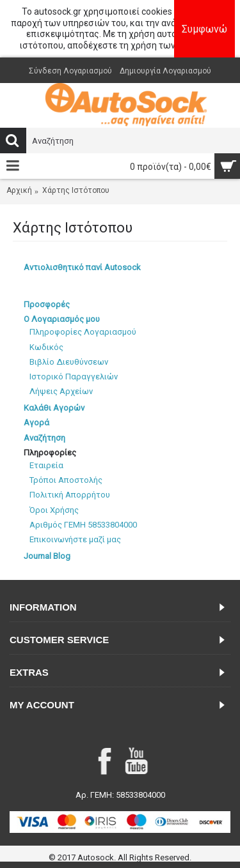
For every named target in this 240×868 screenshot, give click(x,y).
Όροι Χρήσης (54, 510)
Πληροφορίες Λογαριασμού (83, 332)
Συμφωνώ (204, 29)
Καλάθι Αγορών (54, 408)
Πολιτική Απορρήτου (70, 495)
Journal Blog (47, 556)
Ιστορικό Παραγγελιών (74, 377)
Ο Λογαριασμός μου (62, 319)
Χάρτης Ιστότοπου (76, 190)
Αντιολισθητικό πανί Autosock (82, 267)
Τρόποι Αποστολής (66, 480)
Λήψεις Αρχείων (61, 391)
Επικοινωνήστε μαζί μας (75, 539)
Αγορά (36, 423)
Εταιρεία (46, 465)
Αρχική (19, 190)
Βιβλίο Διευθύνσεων (69, 362)
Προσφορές (47, 304)
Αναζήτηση (44, 438)
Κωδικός (46, 347)
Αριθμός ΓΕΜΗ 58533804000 (83, 525)
